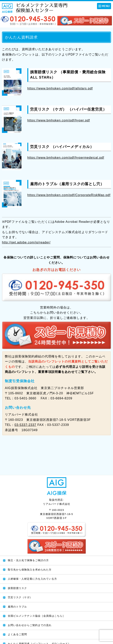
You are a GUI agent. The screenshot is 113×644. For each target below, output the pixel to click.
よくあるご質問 (17, 634)
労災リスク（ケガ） (20, 597)
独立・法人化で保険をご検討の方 (28, 560)
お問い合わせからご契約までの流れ (30, 625)
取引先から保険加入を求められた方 (30, 570)
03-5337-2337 (25, 425)
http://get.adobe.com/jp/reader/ (26, 242)
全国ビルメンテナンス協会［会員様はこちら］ (36, 616)
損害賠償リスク (17, 588)
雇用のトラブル (17, 607)
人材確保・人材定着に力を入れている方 (32, 579)
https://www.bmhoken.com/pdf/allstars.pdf (60, 88)
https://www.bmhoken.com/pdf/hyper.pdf (59, 120)
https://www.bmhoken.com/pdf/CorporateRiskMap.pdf (69, 195)
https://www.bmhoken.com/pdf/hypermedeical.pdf (66, 158)
